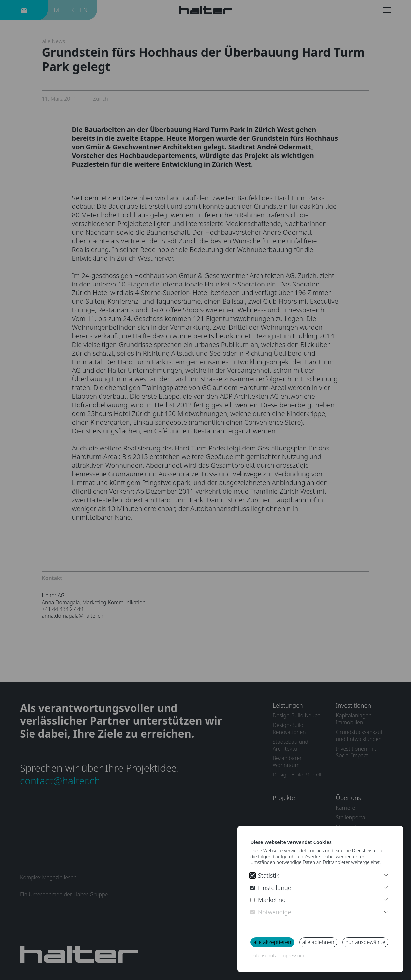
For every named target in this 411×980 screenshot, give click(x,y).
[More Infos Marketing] (386, 898)
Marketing (268, 900)
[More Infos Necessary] (386, 911)
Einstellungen (273, 888)
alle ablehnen (318, 942)
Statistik (265, 876)
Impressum (292, 956)
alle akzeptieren (272, 942)
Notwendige (271, 912)
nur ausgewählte (365, 942)
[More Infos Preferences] (386, 887)
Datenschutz (264, 956)
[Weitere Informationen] (386, 874)
